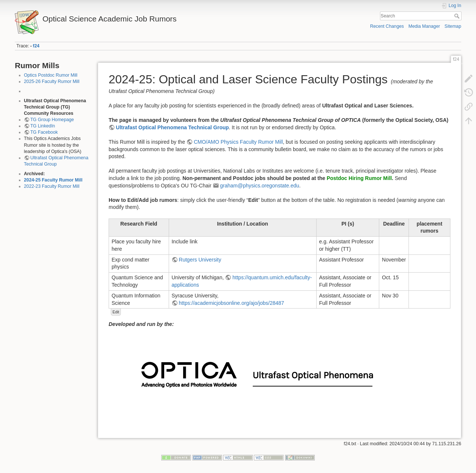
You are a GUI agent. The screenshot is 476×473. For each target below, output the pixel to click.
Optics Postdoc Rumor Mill (51, 75)
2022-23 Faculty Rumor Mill (52, 186)
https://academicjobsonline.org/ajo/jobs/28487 (231, 303)
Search (458, 16)
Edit (116, 312)
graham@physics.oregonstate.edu (260, 186)
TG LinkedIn (43, 126)
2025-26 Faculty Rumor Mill (52, 81)
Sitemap (453, 26)
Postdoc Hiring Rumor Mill (359, 178)
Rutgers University (200, 260)
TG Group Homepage (52, 120)
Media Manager (424, 26)
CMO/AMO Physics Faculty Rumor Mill (238, 142)
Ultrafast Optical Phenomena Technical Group (173, 127)
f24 (36, 46)
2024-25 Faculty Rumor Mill (53, 180)
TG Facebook (44, 132)
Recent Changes (387, 26)
